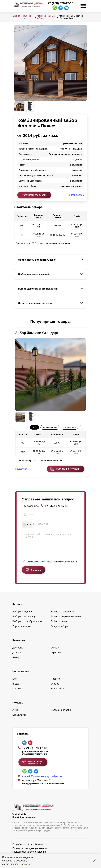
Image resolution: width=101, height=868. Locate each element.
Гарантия (56, 657)
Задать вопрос (76, 195)
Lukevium (38, 849)
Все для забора (59, 631)
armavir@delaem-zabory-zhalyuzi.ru (42, 781)
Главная (16, 16)
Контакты (17, 693)
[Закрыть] (94, 861)
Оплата (55, 652)
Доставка (17, 652)
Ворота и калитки (22, 631)
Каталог (17, 609)
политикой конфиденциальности (59, 566)
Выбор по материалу (24, 621)
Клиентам (19, 645)
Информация (21, 676)
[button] (16, 322)
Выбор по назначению (63, 616)
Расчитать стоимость (68, 469)
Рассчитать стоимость (34, 195)
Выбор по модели (22, 616)
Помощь (18, 707)
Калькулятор (19, 719)
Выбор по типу (59, 626)
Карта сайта (57, 693)
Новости (55, 683)
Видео (16, 688)
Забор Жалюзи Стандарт (37, 333)
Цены (34, 427)
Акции (16, 714)
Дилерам (17, 657)
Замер (16, 662)
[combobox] (27, 524)
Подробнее (26, 864)
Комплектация (69, 427)
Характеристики (50, 427)
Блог (15, 683)
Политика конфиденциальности (30, 853)
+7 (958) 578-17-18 (60, 3)
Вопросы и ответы (61, 714)
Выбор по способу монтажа (27, 626)
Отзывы (55, 688)
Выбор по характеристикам (66, 621)
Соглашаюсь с (52, 566)
